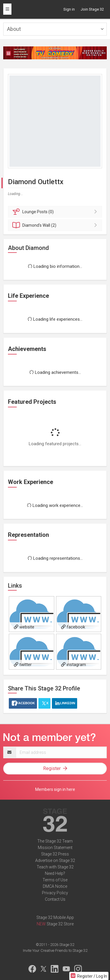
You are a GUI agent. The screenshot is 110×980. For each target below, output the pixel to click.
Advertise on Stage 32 (55, 860)
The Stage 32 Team (55, 841)
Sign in (69, 9)
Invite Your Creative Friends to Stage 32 (55, 950)
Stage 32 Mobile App (55, 917)
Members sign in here (55, 789)
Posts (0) (56, 212)
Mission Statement (55, 848)
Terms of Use (55, 880)
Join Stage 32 (92, 9)
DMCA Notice (55, 886)
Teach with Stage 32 (55, 867)
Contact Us (55, 899)
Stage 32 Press (55, 854)
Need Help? (55, 873)
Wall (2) (56, 225)
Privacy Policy (55, 893)
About (14, 29)
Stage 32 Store (60, 924)
